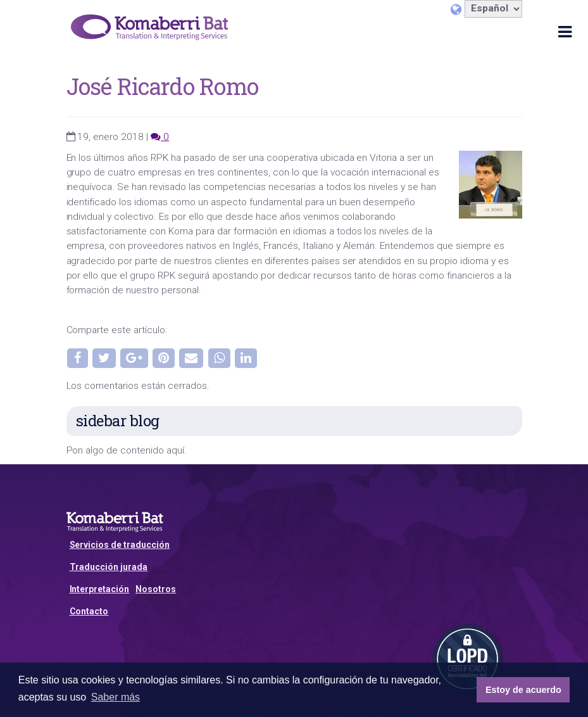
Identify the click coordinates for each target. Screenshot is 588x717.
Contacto (89, 611)
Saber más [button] (116, 697)
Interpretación (100, 589)
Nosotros (156, 589)
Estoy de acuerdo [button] (523, 690)
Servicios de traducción (120, 545)
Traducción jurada (109, 567)
